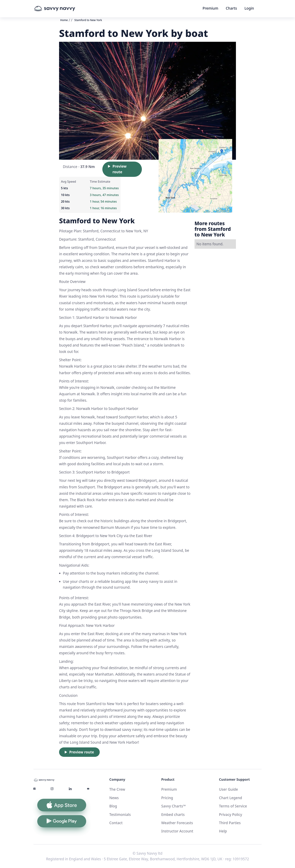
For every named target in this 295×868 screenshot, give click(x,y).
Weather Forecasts (177, 823)
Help (223, 831)
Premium (210, 8)
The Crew (117, 789)
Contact (116, 823)
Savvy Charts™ (173, 806)
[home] (62, 9)
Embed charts (173, 815)
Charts (231, 8)
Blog (113, 806)
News (114, 798)
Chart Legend (231, 798)
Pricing (167, 798)
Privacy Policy (231, 815)
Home (64, 20)
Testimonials (120, 815)
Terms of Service (233, 806)
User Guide (228, 789)
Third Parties (230, 823)
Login (249, 8)
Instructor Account (177, 831)
